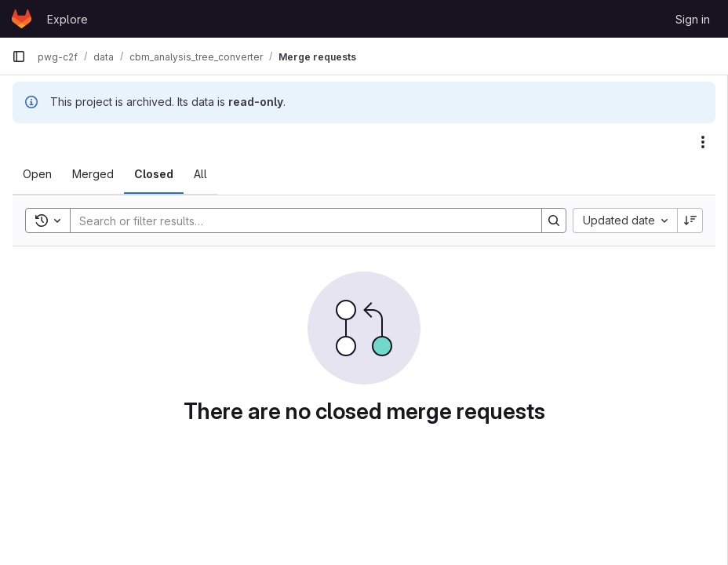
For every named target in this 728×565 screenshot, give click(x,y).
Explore (67, 19)
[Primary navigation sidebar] (19, 56)
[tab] (37, 174)
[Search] (298, 221)
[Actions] (703, 142)
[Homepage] (22, 19)
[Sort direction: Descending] (690, 221)
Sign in (693, 19)
